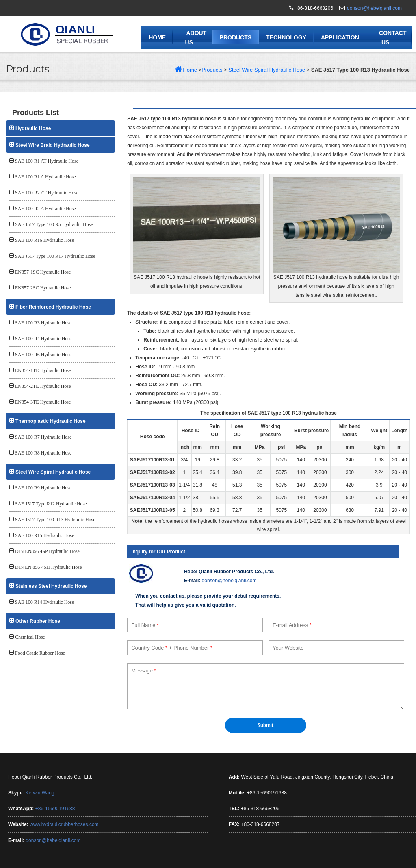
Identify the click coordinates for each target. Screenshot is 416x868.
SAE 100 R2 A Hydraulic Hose (45, 209)
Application (340, 37)
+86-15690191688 (55, 809)
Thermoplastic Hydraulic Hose (51, 421)
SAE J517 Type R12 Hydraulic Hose (51, 504)
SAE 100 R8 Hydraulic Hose (43, 453)
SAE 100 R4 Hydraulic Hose (43, 339)
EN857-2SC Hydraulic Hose (43, 288)
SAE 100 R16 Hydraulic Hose (44, 240)
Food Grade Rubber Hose (40, 653)
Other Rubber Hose (38, 621)
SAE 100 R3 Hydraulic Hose (43, 323)
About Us (196, 38)
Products (236, 37)
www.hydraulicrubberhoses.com (64, 824)
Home (157, 37)
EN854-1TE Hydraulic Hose (43, 370)
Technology (286, 37)
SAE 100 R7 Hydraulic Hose (43, 437)
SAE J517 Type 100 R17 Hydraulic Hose (55, 256)
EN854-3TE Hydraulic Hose (43, 402)
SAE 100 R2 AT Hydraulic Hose (47, 193)
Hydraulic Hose (33, 128)
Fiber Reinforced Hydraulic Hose (53, 307)
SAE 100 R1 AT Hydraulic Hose (47, 161)
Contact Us (393, 38)
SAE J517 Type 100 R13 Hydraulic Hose (55, 520)
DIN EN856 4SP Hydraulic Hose (47, 551)
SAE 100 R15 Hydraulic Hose (44, 535)
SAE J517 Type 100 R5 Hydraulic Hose (54, 224)
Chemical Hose (30, 637)
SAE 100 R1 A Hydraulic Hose (45, 177)
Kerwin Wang (40, 793)
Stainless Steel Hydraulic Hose (51, 586)
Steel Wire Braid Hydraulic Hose (53, 145)
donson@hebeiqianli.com (374, 8)
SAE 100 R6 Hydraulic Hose (43, 355)
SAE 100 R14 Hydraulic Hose (44, 602)
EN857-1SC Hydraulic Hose (43, 272)
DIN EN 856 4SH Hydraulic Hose (48, 567)
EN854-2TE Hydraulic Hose (43, 386)
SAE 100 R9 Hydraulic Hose (43, 488)
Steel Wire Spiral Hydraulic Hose (267, 70)
